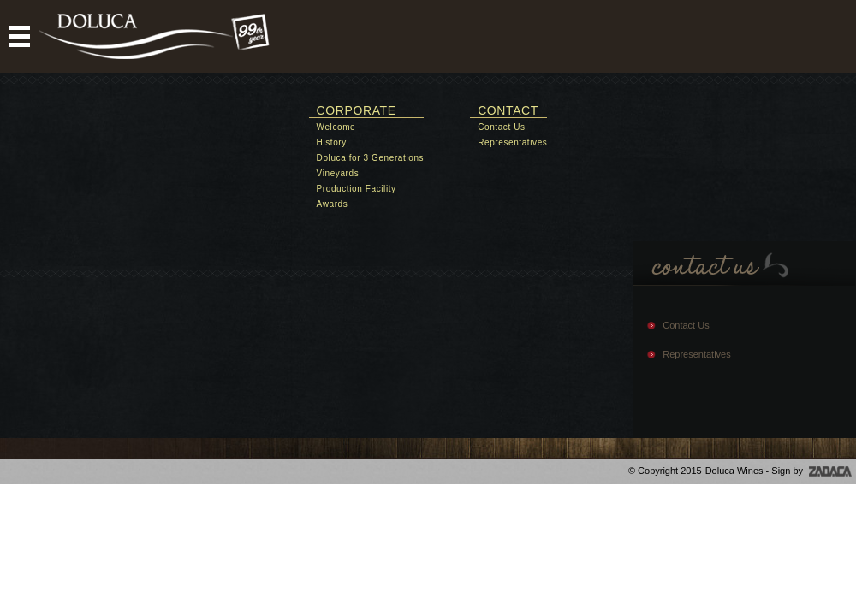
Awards (333, 204)
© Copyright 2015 (665, 471)
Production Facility (357, 189)
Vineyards (338, 173)
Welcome (336, 127)
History (332, 142)
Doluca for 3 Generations (371, 158)
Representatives (512, 142)
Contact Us (501, 127)
